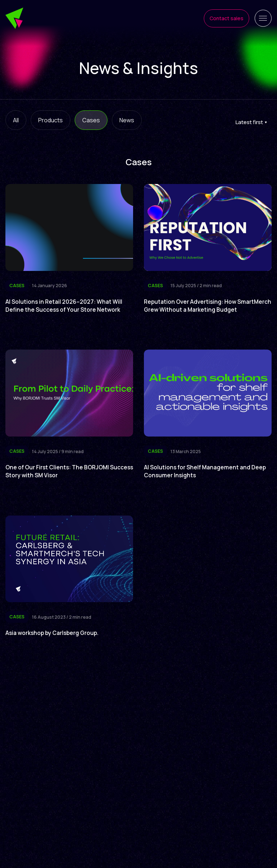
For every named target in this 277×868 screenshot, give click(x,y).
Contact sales (225, 18)
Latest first (249, 122)
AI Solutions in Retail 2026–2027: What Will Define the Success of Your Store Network (65, 306)
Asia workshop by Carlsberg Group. (54, 640)
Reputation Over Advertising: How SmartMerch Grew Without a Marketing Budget (198, 310)
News (127, 120)
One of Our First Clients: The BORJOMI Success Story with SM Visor (59, 479)
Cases (91, 120)
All (16, 120)
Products (50, 120)
